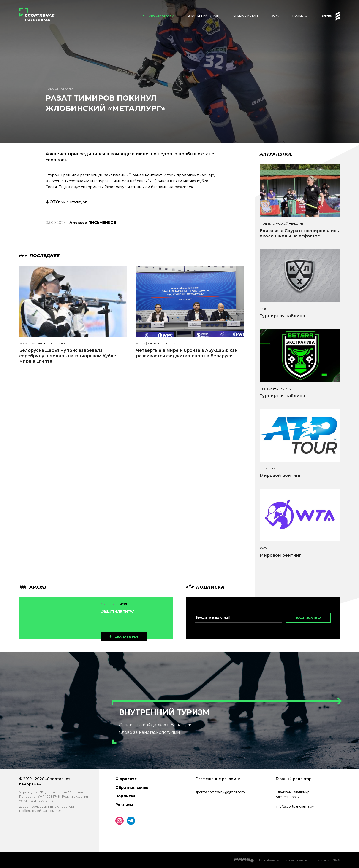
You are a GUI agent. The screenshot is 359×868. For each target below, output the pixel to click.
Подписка (125, 796)
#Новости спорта (51, 344)
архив (33, 587)
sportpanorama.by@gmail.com (220, 792)
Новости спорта (160, 16)
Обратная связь (132, 788)
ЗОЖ (275, 16)
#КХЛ (263, 309)
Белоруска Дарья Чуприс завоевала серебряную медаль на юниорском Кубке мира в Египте (68, 356)
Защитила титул (118, 611)
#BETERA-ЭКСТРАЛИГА (275, 389)
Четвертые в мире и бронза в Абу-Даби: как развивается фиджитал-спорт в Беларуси (187, 353)
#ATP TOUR (267, 469)
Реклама (124, 805)
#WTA (264, 548)
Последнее (39, 256)
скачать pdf (127, 637)
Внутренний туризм (204, 16)
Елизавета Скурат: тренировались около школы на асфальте (299, 233)
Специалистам (246, 16)
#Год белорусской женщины (282, 224)
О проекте (126, 779)
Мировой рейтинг (280, 476)
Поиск (298, 16)
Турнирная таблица (282, 316)
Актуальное (276, 154)
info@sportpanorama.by (295, 806)
